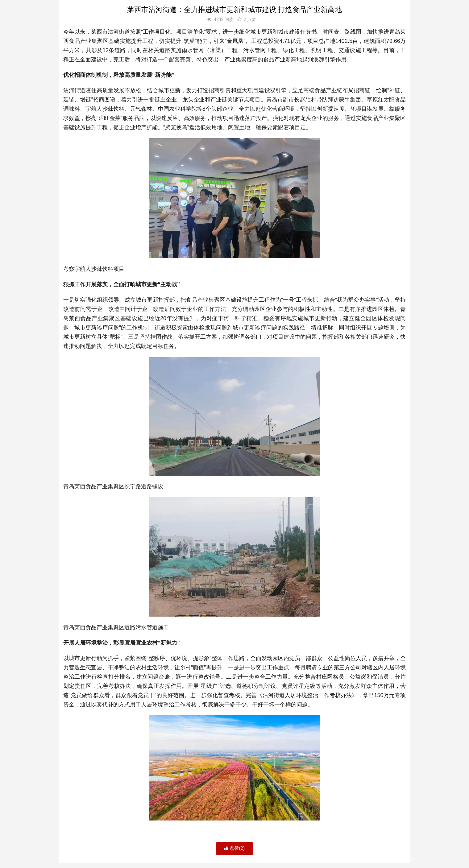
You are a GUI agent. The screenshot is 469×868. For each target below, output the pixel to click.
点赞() (235, 848)
